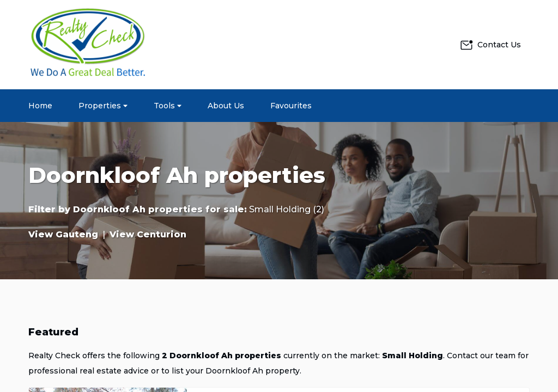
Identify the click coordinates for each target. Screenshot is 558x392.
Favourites (291, 106)
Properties (103, 106)
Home (40, 106)
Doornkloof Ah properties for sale (159, 209)
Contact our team (481, 356)
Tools (168, 106)
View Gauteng (63, 234)
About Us (226, 106)
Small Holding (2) (287, 209)
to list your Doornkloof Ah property (231, 371)
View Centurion (148, 234)
